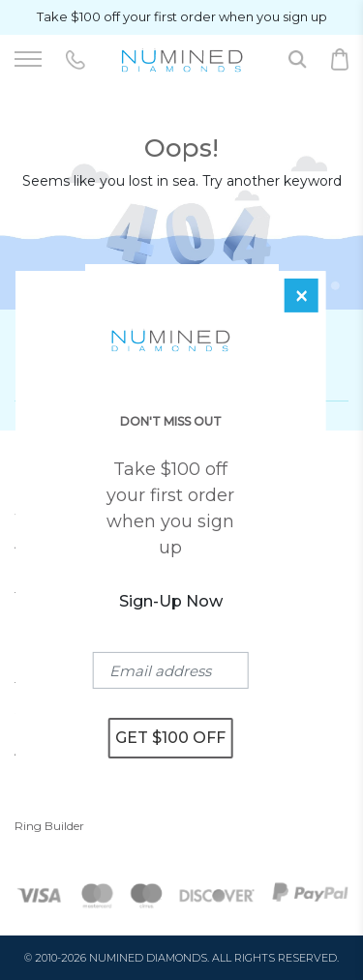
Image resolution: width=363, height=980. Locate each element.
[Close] (302, 296)
